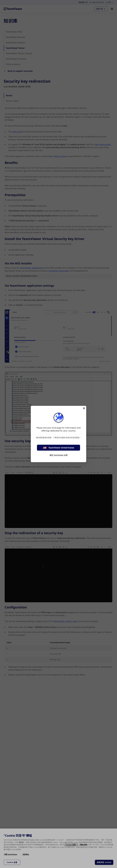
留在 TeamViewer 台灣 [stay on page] (59, 455)
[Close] (84, 408)
